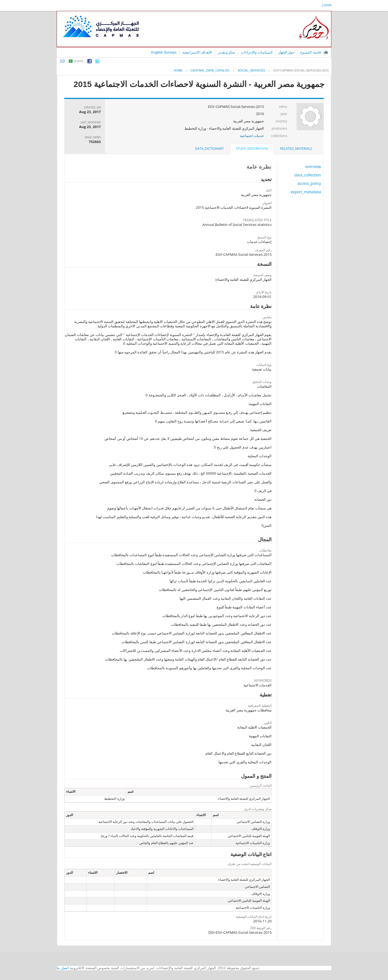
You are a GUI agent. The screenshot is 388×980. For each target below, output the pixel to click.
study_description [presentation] (252, 149)
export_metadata (306, 192)
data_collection (308, 175)
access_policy (309, 183)
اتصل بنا (63, 968)
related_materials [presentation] (296, 149)
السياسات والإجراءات (257, 52)
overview (313, 167)
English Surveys (164, 52)
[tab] (296, 149)
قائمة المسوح (310, 52)
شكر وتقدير (227, 52)
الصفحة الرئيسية (326, 52)
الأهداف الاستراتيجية (197, 52)
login (327, 5)
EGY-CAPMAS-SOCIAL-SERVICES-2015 (301, 70)
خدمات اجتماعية (252, 136)
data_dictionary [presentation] (209, 149)
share (79, 61)
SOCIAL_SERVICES (251, 70)
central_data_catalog (210, 70)
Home (178, 70)
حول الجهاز (287, 52)
